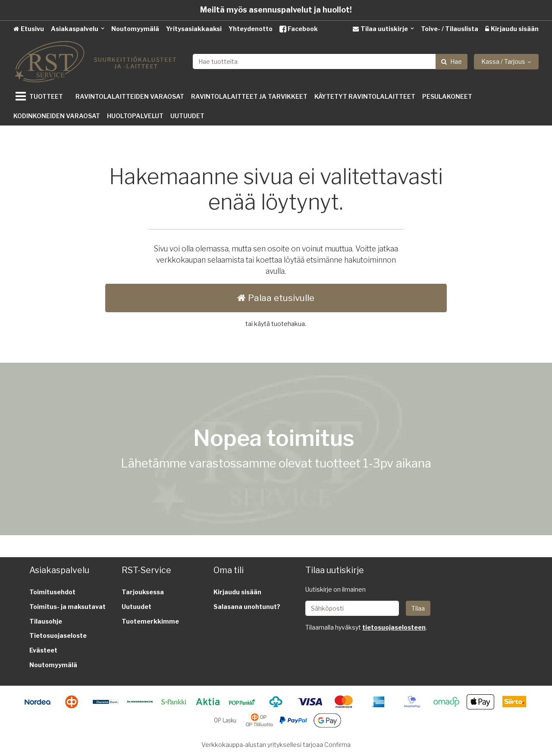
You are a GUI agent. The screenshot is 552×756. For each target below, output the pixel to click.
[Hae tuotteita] (330, 61)
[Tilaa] (418, 608)
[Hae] (452, 62)
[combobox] (330, 61)
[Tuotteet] (41, 96)
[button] (394, 627)
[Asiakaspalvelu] (78, 29)
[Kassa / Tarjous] (506, 62)
